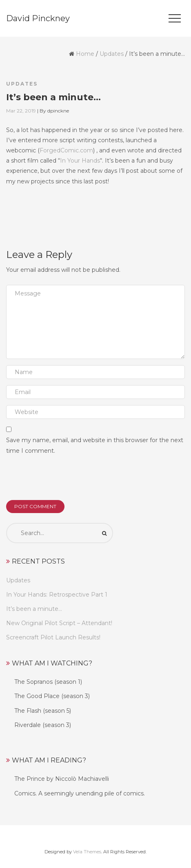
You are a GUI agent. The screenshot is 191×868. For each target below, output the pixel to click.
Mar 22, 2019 (21, 111)
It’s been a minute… (34, 609)
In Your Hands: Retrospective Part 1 (57, 595)
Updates (112, 54)
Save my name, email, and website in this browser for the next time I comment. (95, 445)
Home (85, 54)
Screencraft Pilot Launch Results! (53, 637)
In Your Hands (80, 161)
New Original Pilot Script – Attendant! (59, 623)
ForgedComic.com (66, 150)
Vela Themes (87, 852)
